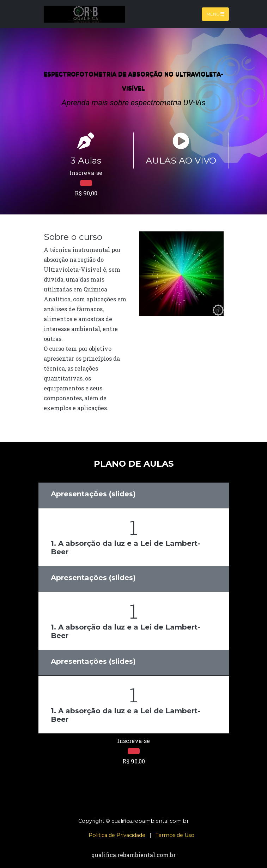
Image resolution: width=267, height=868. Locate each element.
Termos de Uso (175, 835)
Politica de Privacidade (117, 835)
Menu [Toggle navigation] (215, 14)
